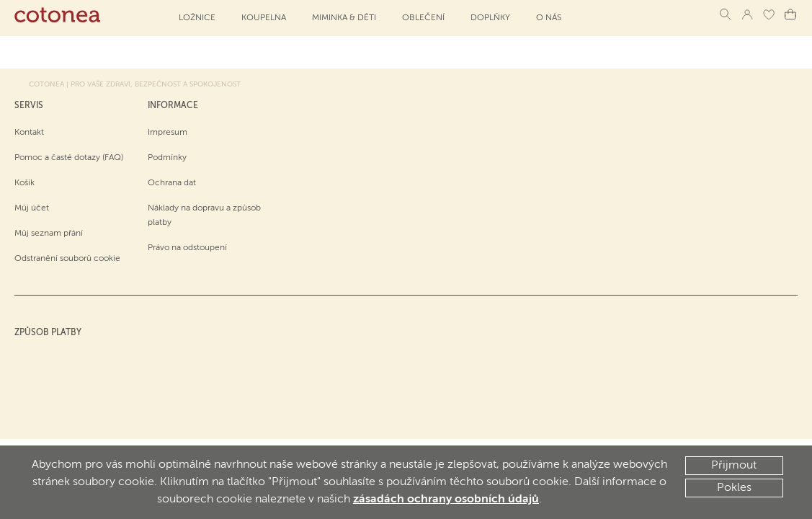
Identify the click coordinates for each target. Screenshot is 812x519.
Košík (24, 183)
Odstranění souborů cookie (67, 259)
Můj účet (32, 208)
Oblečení (423, 18)
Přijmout (734, 466)
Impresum (168, 133)
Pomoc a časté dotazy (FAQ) (69, 158)
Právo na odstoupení (187, 248)
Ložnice (197, 18)
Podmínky (167, 158)
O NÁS (549, 18)
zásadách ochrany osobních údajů (446, 500)
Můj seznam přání (49, 234)
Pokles (734, 488)
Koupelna (264, 18)
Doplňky (490, 18)
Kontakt (29, 133)
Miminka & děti (344, 18)
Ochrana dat (172, 183)
